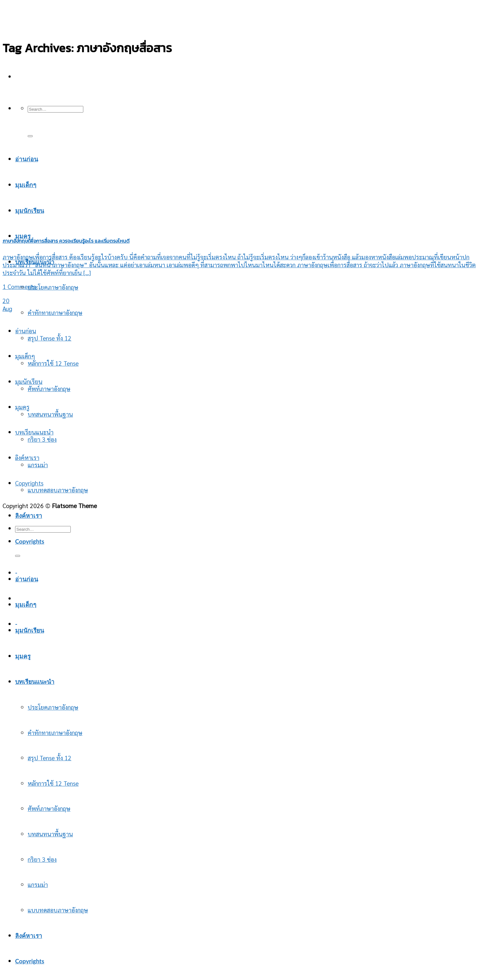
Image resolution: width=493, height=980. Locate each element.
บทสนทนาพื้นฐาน (50, 414)
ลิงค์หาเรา (27, 457)
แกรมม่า (38, 884)
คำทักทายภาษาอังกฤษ (55, 312)
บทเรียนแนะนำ (34, 432)
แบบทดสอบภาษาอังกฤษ (58, 490)
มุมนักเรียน (29, 381)
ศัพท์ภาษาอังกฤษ (49, 388)
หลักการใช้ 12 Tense (53, 363)
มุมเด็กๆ (25, 356)
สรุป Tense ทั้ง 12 (50, 338)
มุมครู (23, 236)
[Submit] (30, 136)
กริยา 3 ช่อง (42, 859)
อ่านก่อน (27, 159)
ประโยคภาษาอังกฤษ (53, 287)
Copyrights (30, 541)
